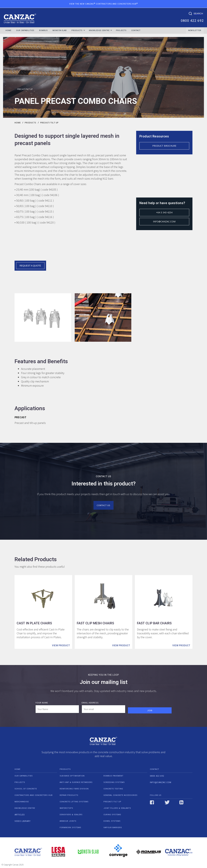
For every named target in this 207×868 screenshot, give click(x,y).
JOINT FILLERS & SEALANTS (117, 808)
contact (155, 769)
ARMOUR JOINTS (68, 821)
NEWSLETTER (195, 30)
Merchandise (22, 802)
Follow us (156, 795)
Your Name (42, 703)
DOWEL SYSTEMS (112, 821)
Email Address (90, 703)
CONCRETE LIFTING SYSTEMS (74, 802)
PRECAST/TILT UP (25, 89)
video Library (23, 821)
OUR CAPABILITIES (25, 30)
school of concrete (26, 789)
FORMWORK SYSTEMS (70, 828)
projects (20, 782)
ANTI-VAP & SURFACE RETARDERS (76, 782)
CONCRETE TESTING (113, 789)
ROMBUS (43, 30)
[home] (20, 17)
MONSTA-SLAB (60, 30)
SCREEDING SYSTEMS (114, 782)
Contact (136, 30)
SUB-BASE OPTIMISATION (72, 776)
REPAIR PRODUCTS (69, 795)
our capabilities (24, 776)
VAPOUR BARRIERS (113, 828)
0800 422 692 (192, 20)
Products (30, 123)
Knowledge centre (25, 808)
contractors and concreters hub (34, 795)
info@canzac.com (161, 782)
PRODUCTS (65, 769)
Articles (20, 815)
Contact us (103, 505)
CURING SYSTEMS (112, 815)
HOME (8, 30)
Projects (121, 30)
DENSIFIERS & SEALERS (71, 815)
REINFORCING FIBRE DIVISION (74, 789)
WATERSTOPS (66, 808)
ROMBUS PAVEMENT (113, 776)
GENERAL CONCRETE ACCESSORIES (120, 795)
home (17, 769)
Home (18, 123)
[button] (77, 31)
